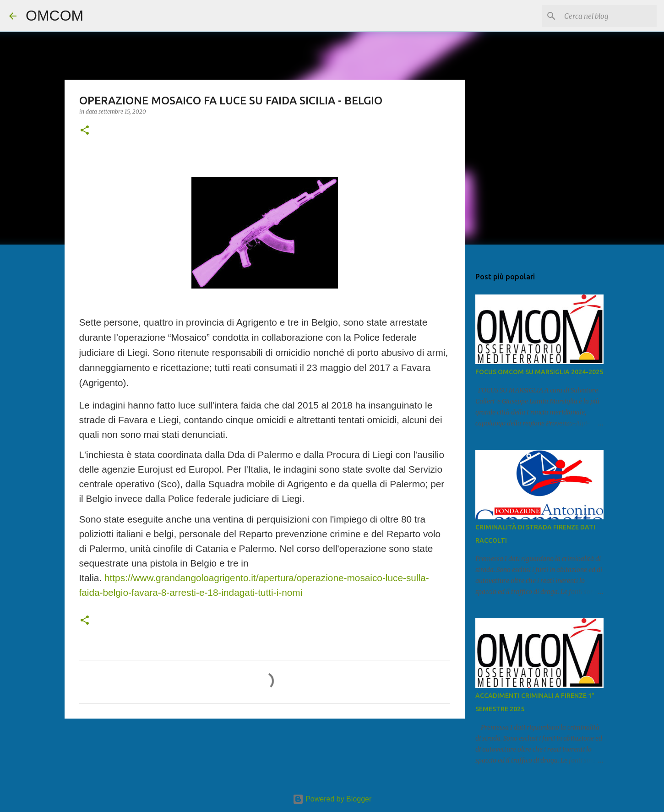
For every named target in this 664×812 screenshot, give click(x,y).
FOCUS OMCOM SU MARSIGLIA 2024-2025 (539, 372)
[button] (85, 131)
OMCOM (54, 16)
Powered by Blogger (332, 799)
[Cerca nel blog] (609, 16)
